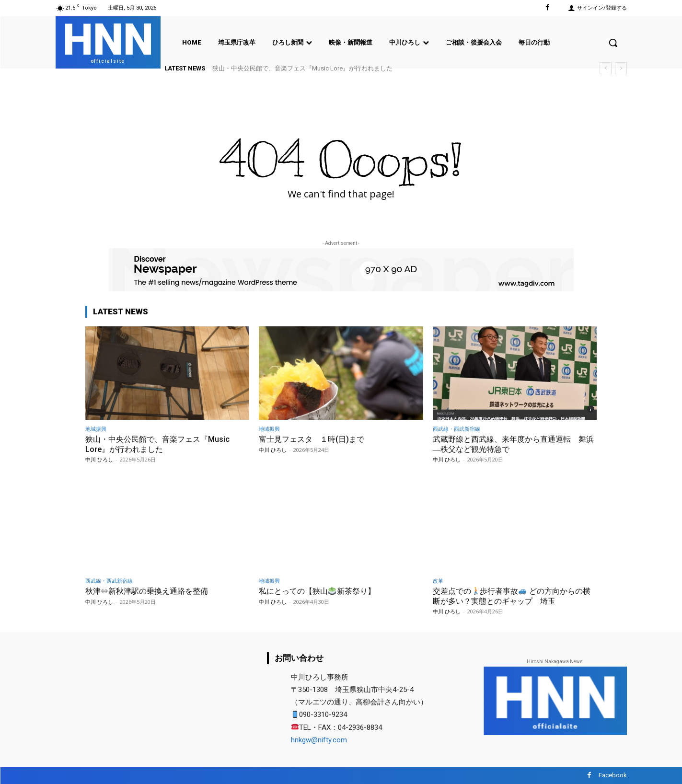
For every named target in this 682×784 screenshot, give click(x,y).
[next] (621, 68)
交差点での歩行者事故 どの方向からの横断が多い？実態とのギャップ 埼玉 (512, 596)
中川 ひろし (99, 459)
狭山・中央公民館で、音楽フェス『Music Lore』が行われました (302, 68)
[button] (613, 43)
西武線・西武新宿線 (457, 429)
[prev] (606, 68)
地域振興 (96, 429)
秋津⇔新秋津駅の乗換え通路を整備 (150, 591)
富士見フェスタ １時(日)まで (315, 439)
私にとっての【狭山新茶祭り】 (320, 591)
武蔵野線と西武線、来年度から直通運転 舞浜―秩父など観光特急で (514, 444)
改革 (438, 581)
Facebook (613, 775)
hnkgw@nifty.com (319, 740)
